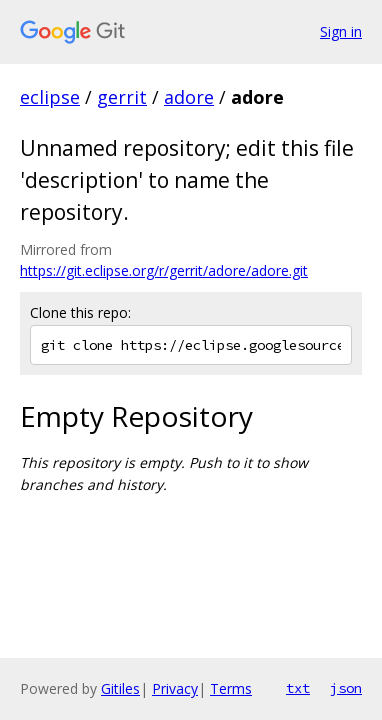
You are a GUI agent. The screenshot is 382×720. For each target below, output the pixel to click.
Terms (231, 688)
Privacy (175, 688)
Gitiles (120, 688)
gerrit (122, 97)
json (346, 688)
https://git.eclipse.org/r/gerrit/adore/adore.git (164, 270)
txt (298, 688)
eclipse (50, 97)
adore (189, 97)
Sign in (341, 31)
